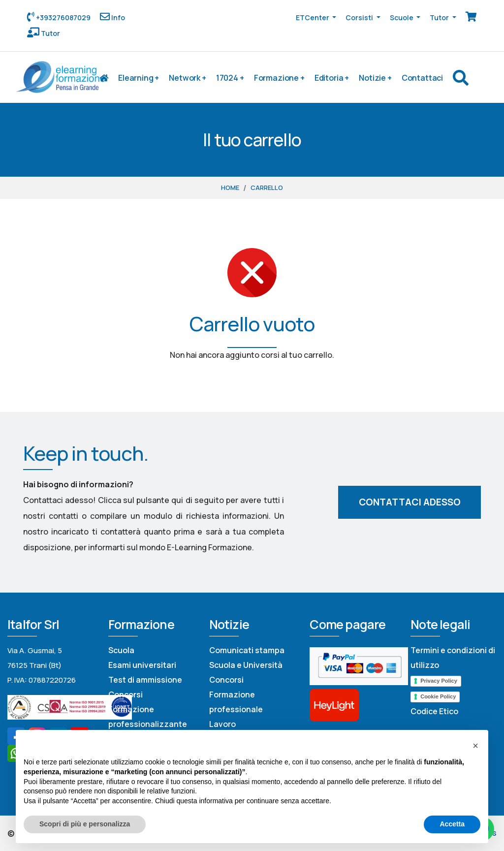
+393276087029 (63, 17)
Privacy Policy (439, 681)
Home (230, 188)
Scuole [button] (402, 17)
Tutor (50, 33)
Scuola (121, 650)
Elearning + (139, 78)
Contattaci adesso (410, 502)
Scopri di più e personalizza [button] (85, 824)
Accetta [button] (452, 824)
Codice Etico (434, 711)
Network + (188, 78)
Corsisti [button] (360, 17)
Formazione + (279, 78)
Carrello (267, 188)
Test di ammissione (145, 680)
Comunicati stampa (247, 650)
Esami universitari (142, 665)
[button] (475, 746)
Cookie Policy (438, 696)
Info (117, 17)
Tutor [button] (440, 17)
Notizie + (375, 78)
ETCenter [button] (313, 17)
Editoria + (332, 78)
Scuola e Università (246, 665)
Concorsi (126, 694)
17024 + (230, 78)
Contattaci (422, 78)
